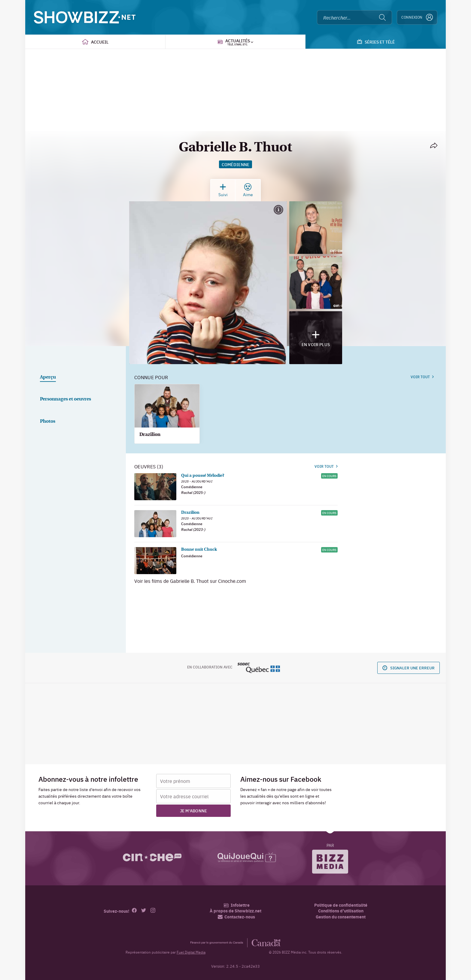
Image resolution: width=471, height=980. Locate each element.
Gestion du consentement (341, 917)
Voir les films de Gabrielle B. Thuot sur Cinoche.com (190, 581)
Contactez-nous (236, 917)
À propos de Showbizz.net (235, 911)
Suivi (223, 190)
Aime (248, 190)
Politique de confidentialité (341, 905)
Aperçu (48, 377)
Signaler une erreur (409, 668)
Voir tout (422, 377)
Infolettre (237, 905)
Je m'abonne (194, 811)
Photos (48, 422)
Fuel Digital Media (191, 952)
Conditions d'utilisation (341, 911)
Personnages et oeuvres (65, 399)
